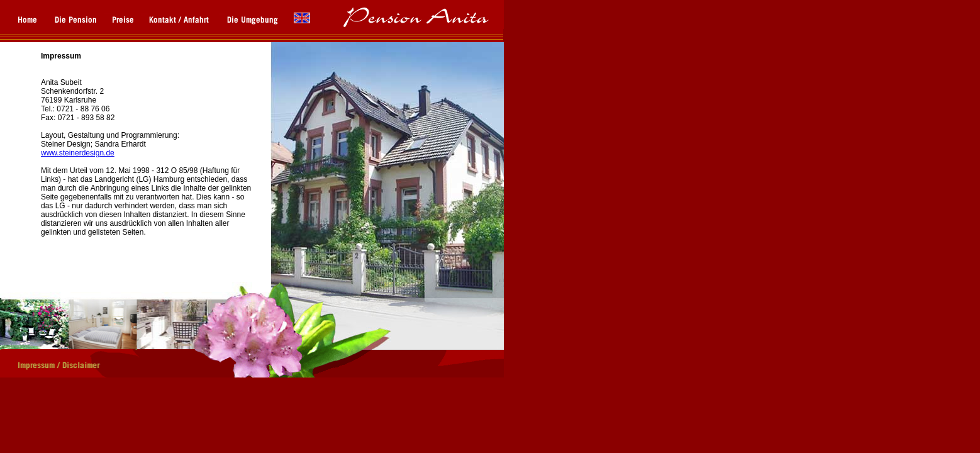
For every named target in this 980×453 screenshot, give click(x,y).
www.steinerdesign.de (78, 153)
